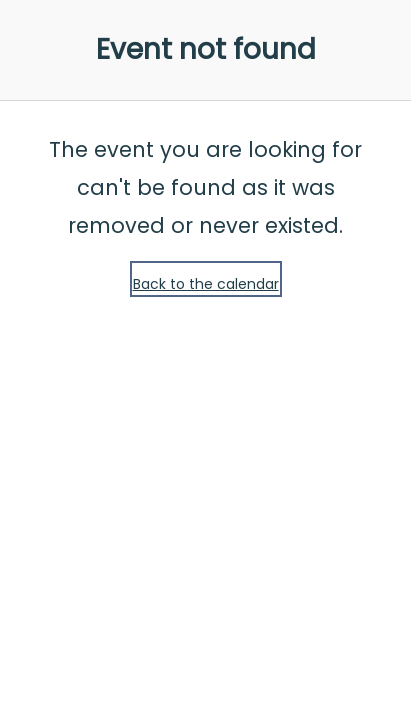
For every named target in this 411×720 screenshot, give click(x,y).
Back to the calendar (206, 284)
